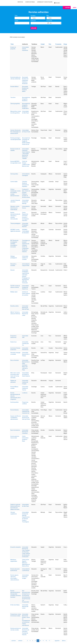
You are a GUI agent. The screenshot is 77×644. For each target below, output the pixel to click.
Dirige (65, 44)
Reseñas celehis (15, 306)
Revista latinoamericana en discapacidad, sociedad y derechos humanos (16, 594)
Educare (13, 270)
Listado (67, 8)
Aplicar (34, 28)
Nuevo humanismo (15, 430)
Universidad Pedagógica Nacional (25, 225)
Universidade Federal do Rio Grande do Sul (26, 411)
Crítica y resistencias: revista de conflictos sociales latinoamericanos (15, 193)
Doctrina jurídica (14, 402)
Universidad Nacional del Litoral (25, 606)
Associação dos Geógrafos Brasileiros (26, 99)
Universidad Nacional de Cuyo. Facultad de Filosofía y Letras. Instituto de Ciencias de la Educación (26, 552)
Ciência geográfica (15, 104)
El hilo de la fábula (15, 605)
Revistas (20, 2)
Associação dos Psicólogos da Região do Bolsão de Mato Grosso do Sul (26, 141)
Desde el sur (14, 342)
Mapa (75, 8)
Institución (33, 21)
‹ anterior (20, 641)
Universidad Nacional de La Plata (26, 362)
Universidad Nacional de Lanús (25, 314)
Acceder (57, 3)
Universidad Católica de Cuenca (25, 388)
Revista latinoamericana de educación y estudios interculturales (15, 216)
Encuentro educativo (16, 547)
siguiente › (57, 641)
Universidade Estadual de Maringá (25, 202)
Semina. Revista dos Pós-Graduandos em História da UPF (16, 132)
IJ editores (25, 393)
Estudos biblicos (14, 87)
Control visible (14, 182)
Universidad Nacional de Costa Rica (25, 432)
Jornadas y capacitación (45, 2)
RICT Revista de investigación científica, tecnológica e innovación (14, 244)
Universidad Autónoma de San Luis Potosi (26, 418)
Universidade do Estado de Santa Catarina (26, 374)
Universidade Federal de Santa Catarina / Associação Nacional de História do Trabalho (26, 154)
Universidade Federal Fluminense (25, 49)
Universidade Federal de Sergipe (25, 577)
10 (46, 641)
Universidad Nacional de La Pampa (26, 354)
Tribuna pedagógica (15, 223)
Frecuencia (49, 21)
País (48, 16)
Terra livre (13, 97)
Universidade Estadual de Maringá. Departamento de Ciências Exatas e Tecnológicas (26, 517)
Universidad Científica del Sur (25, 344)
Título (16, 16)
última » (64, 641)
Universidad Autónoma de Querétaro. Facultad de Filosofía (26, 631)
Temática (33, 16)
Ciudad (16, 21)
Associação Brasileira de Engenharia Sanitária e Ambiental (25, 80)
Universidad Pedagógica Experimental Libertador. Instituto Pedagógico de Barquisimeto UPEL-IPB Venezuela (26, 276)
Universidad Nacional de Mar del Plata (25, 308)
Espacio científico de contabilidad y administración (16, 418)
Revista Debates (15, 410)
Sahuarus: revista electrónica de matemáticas (15, 208)
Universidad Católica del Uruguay (25, 382)
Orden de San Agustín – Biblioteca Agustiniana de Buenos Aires (26, 563)
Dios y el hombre (15, 360)
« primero (13, 641)
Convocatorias (30, 2)
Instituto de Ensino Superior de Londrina (26, 293)
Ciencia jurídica (14, 174)
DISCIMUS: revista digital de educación (26, 231)
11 (49, 641)
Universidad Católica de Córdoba (25, 258)
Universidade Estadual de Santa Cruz (25, 287)
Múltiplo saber (14, 292)
